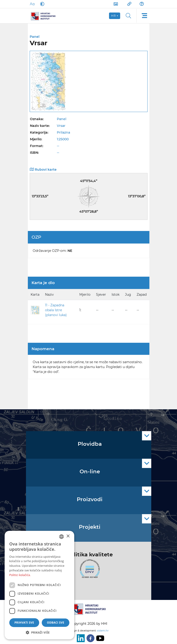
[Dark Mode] (41, 4)
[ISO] (89, 571)
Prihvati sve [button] (24, 623)
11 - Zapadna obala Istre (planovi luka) (56, 310)
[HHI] (45, 16)
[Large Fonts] (32, 4)
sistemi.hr (103, 631)
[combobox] (61, 537)
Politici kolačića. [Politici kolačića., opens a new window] (20, 575)
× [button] (68, 536)
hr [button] (114, 16)
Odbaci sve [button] (56, 623)
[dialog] (39, 585)
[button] (39, 632)
